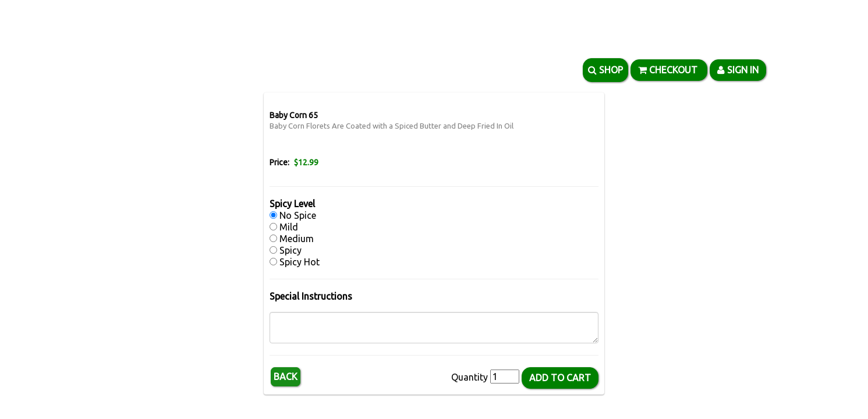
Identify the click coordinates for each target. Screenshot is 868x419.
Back (286, 377)
